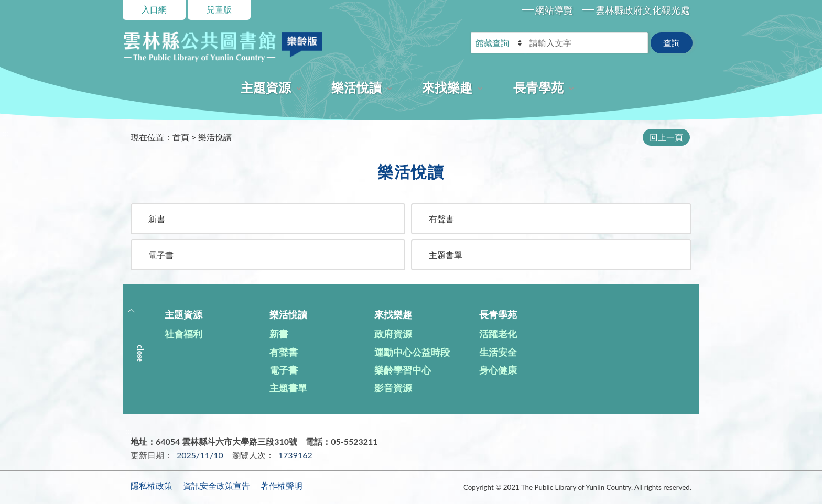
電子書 (161, 255)
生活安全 (498, 352)
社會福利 (183, 334)
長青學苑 (538, 87)
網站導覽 (554, 10)
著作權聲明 (282, 485)
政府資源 (393, 334)
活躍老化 (498, 334)
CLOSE (140, 353)
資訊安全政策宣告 (217, 485)
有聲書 (441, 219)
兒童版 (219, 9)
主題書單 (446, 255)
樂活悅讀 (356, 87)
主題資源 (266, 87)
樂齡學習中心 (403, 370)
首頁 (181, 137)
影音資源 (393, 388)
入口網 (154, 9)
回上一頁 (666, 137)
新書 (157, 219)
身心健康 (498, 370)
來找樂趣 (447, 87)
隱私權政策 (152, 485)
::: (6, 133)
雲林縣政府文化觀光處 (643, 10)
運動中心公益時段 (412, 352)
